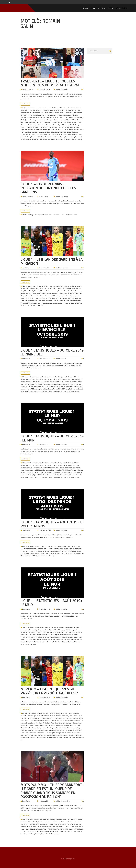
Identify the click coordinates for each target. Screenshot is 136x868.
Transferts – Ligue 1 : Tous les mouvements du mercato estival (50, 83)
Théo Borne (41, 137)
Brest (57, 465)
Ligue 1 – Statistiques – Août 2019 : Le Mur (51, 603)
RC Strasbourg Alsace (73, 130)
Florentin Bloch (45, 721)
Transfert (67, 738)
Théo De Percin (50, 137)
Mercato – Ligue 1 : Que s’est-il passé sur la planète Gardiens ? (49, 691)
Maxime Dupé (57, 125)
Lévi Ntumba (74, 723)
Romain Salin (46, 132)
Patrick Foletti (79, 829)
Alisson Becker (35, 819)
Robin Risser (38, 132)
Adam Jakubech (33, 108)
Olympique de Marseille (59, 127)
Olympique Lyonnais (73, 127)
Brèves (66, 196)
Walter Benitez (75, 391)
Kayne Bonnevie (78, 120)
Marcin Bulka (78, 122)
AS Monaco (46, 110)
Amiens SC (63, 286)
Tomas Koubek (51, 738)
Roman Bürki (52, 831)
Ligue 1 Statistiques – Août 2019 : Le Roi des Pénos (52, 524)
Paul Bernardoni (56, 130)
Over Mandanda (70, 730)
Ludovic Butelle (59, 293)
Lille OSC (50, 122)
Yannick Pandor (60, 139)
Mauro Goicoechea (26, 728)
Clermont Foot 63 (31, 113)
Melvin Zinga (65, 125)
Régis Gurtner (25, 301)
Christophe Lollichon (39, 822)
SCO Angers (63, 132)
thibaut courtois (25, 834)
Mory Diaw (31, 127)
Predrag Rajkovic (63, 298)
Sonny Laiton (35, 134)
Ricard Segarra (35, 831)
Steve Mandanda (73, 134)
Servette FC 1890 (62, 831)
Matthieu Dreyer (69, 725)
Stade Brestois (44, 134)
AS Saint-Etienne (70, 546)
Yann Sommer (55, 834)
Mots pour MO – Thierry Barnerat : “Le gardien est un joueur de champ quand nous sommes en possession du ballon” (52, 791)
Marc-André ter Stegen (31, 829)
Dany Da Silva (77, 822)
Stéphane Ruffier (54, 303)
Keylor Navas (24, 122)
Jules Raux (47, 120)
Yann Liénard (51, 139)
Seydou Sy (56, 735)
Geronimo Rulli (62, 291)
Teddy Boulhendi (32, 137)
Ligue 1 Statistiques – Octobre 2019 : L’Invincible (52, 352)
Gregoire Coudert (46, 117)
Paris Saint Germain (32, 298)
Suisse (80, 831)
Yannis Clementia (31, 305)
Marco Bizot (24, 125)
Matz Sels (49, 125)
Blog (93, 8)
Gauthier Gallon (67, 115)
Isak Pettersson (56, 117)
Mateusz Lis (32, 125)
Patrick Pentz (40, 130)
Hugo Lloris (29, 827)
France (44, 115)
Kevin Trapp (51, 723)
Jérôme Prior (35, 723)
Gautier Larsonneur (52, 291)
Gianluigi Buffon (64, 721)
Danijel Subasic (42, 718)
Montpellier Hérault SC (33, 296)
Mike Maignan (58, 384)
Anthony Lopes (37, 110)
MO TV (111, 8)
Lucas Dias (50, 293)
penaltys (73, 551)
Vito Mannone (25, 139)
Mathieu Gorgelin (58, 725)
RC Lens (64, 130)
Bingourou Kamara (73, 110)
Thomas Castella (46, 834)
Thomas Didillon (60, 137)
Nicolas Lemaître (74, 728)
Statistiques (38, 303)
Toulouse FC (78, 137)
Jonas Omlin (40, 120)
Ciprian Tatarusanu (51, 822)
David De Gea (25, 824)
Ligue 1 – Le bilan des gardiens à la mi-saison (52, 261)
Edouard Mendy (29, 291)
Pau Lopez (47, 130)
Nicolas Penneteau (40, 127)
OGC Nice (49, 127)
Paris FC (60, 829)
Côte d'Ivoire (68, 822)
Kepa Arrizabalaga (57, 827)
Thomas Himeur (70, 137)
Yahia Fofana (43, 139)
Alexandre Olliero (44, 713)
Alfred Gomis (29, 110)
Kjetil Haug (32, 122)
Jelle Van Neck (75, 117)
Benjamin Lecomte (41, 288)
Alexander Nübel (58, 108)
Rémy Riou (31, 132)
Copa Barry (61, 822)
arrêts (70, 627)
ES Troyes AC (24, 115)
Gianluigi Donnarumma (33, 117)
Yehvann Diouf (70, 139)
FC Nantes (38, 115)
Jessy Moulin (24, 293)
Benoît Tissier (26, 268)
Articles (58, 89)
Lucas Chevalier (58, 122)
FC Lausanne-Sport (55, 824)
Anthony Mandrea (42, 716)
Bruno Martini (29, 822)
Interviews (67, 801)
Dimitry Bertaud (49, 113)
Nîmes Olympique (46, 296)
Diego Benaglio (60, 718)
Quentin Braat (39, 733)
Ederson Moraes (44, 824)
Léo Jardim (39, 122)
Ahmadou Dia (26, 713)
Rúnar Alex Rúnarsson (44, 301)
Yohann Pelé (40, 305)
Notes (66, 358)
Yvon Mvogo (78, 139)
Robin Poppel (26, 697)
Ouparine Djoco (25, 130)
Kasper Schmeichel (67, 120)
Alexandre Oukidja (36, 286)
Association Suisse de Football (68, 819)
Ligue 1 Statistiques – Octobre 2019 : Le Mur (52, 438)
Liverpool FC (67, 827)
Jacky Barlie (36, 827)
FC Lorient (32, 115)
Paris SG (33, 130)
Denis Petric (40, 113)
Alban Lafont (49, 108)
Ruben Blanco (55, 132)
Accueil (86, 8)
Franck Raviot (72, 824)
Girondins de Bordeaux (74, 291)
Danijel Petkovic (33, 718)
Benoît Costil (63, 110)
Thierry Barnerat (35, 834)
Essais (66, 89)
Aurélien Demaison (28, 89)
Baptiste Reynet (30, 288)
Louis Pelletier (30, 725)
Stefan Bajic (45, 303)
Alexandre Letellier (69, 108)
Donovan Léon (68, 113)
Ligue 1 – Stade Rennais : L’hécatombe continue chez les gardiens (48, 188)
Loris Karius (74, 827)
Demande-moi (122, 8)
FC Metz (36, 291)
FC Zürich (64, 824)
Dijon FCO (62, 288)
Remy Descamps (71, 733)
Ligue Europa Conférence (52, 215)
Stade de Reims (54, 134)
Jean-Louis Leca (66, 117)
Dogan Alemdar (59, 113)
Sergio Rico (70, 132)
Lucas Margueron (68, 122)
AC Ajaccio (25, 108)
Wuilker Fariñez (34, 139)
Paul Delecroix (53, 298)
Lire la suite (25, 104)
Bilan (57, 288)
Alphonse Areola (55, 286)
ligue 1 (45, 122)
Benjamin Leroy (54, 110)
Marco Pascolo (43, 829)
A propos (102, 8)
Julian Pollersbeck (56, 120)
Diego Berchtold (34, 824)
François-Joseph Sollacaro (54, 115)
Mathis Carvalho (41, 125)
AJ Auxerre (42, 108)
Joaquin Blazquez (30, 120)
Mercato (72, 125)
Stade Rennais (63, 134)
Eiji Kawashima (77, 113)
